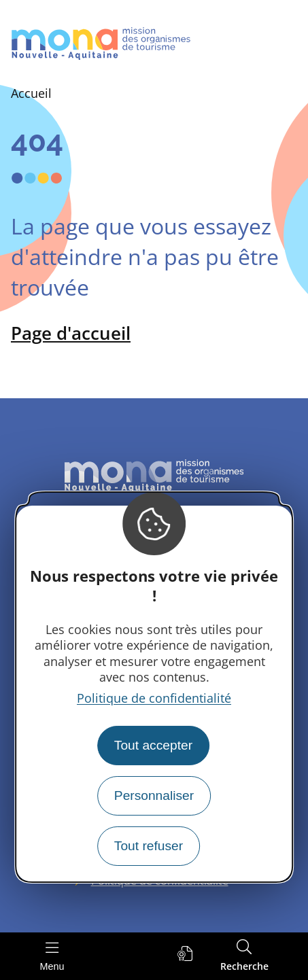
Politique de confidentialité (154, 698)
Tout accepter (153, 745)
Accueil (31, 93)
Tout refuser (149, 846)
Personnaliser (154, 795)
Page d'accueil (71, 333)
